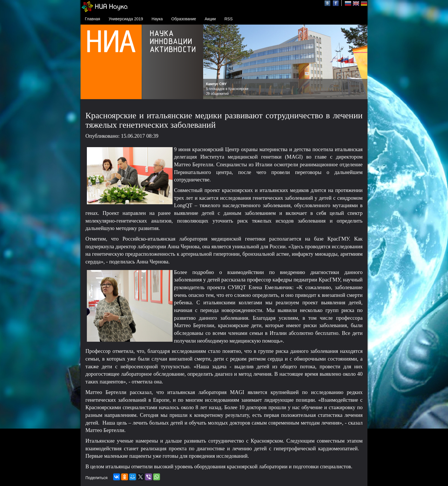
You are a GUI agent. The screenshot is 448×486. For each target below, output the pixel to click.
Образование (184, 19)
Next (360, 62)
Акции (210, 19)
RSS (228, 19)
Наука (157, 19)
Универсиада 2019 (126, 19)
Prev (211, 62)
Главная (92, 19)
